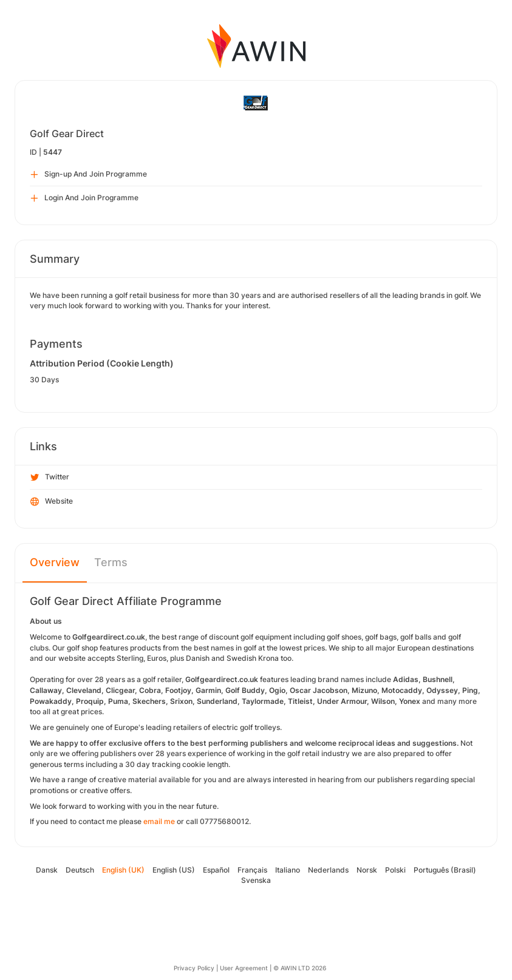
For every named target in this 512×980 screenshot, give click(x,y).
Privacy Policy (194, 968)
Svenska (256, 880)
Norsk (367, 870)
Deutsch (80, 870)
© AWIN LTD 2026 (300, 968)
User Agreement (244, 968)
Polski (395, 870)
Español (216, 870)
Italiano (288, 870)
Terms (111, 562)
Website (52, 502)
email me (159, 821)
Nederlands (328, 870)
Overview (55, 562)
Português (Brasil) (445, 870)
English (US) (174, 870)
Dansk (47, 870)
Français (252, 870)
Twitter (50, 478)
